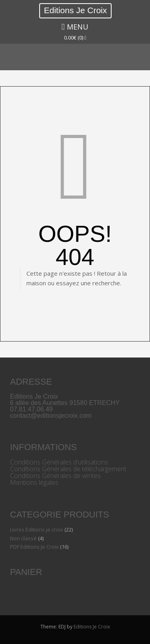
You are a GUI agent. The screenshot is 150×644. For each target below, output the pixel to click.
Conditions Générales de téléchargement (68, 469)
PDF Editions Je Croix (34, 547)
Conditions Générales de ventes (55, 476)
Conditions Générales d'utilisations (59, 462)
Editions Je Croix (76, 10)
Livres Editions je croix (37, 529)
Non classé (23, 538)
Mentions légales (34, 482)
